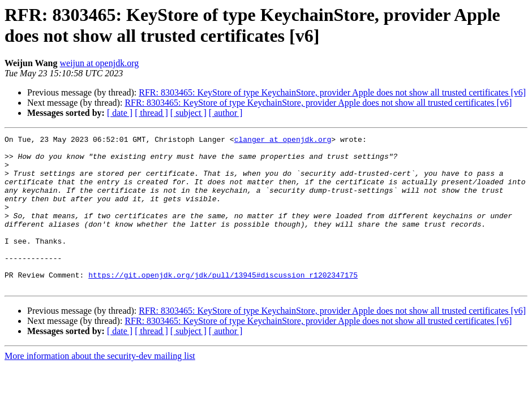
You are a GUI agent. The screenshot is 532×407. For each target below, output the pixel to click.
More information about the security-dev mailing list (100, 386)
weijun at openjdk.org (100, 63)
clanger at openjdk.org (283, 141)
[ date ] (120, 113)
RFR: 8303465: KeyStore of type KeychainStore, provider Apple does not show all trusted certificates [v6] (332, 92)
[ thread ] (151, 113)
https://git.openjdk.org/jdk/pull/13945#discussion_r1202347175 (223, 304)
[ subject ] (188, 113)
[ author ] (226, 113)
